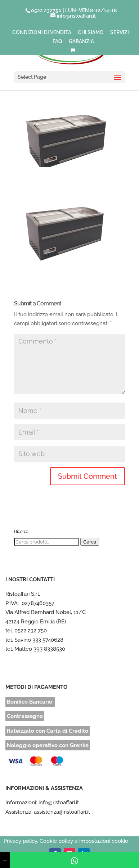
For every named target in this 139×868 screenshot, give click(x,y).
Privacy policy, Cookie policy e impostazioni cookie (66, 841)
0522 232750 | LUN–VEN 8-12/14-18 (74, 10)
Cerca (90, 542)
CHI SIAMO (91, 33)
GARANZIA (81, 42)
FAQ (57, 42)
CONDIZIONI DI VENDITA (42, 33)
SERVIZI (120, 33)
